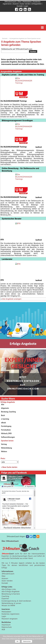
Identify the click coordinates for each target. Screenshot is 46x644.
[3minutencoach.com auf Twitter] (21, 9)
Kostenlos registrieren (10, 614)
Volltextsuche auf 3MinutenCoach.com (17, 49)
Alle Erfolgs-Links (9, 589)
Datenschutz (7, 627)
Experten (5, 598)
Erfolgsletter (37, 4)
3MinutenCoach (10, 2)
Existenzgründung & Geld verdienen (16, 601)
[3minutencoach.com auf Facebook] (17, 9)
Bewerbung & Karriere (11, 594)
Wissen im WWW (8, 605)
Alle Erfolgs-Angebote (10, 591)
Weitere (4, 451)
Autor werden (25, 4)
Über (19, 2)
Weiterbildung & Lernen (11, 603)
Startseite (5, 38)
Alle (3, 404)
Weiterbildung (6, 448)
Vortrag (4, 444)
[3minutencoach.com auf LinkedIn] (25, 9)
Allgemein (5, 408)
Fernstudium (6, 430)
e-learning (5, 419)
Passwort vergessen (10, 619)
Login (26, 6)
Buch (3, 415)
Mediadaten (27, 2)
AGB (3, 629)
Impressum (6, 625)
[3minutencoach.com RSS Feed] (29, 9)
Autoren (16, 4)
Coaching (5, 596)
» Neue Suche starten (9, 467)
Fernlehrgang (6, 426)
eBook (3, 423)
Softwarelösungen (8, 437)
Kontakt (20, 6)
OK (18, 641)
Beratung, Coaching (8, 412)
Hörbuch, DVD (6, 433)
